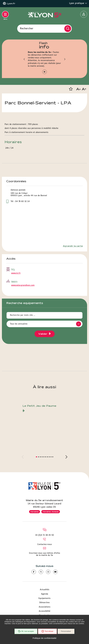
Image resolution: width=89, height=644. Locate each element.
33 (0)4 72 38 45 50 (45, 535)
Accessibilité (44, 611)
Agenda (45, 594)
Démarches (44, 603)
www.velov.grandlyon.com (23, 285)
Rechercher (27, 28)
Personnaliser (66, 631)
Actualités (45, 590)
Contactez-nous (45, 544)
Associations (45, 607)
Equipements (44, 598)
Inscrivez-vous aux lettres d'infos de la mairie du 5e (44, 554)
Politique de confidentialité (44, 638)
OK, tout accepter (26, 631)
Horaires (35, 512)
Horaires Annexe (51, 512)
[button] (24, 59)
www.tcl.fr (16, 273)
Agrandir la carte (73, 246)
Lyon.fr (11, 4)
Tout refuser (47, 631)
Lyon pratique (78, 3)
